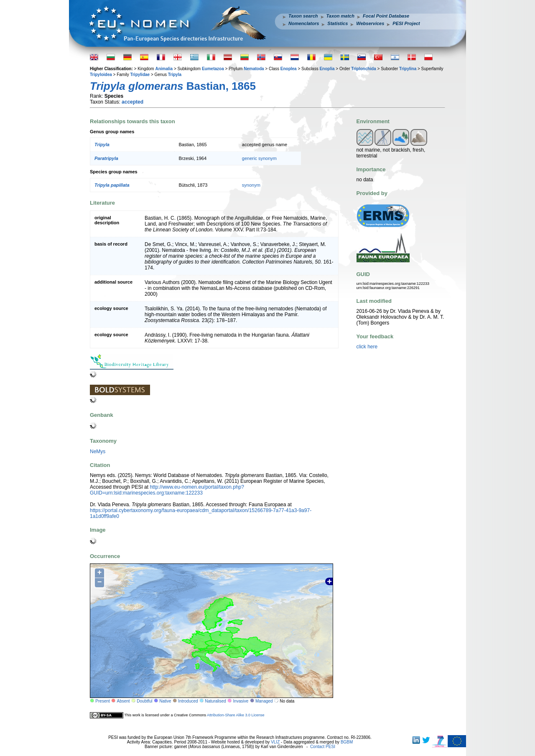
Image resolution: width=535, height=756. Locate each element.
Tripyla (175, 75)
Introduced (188, 701)
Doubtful (144, 701)
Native (165, 701)
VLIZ (275, 742)
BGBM (347, 742)
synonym (251, 185)
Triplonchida (363, 69)
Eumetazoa (213, 69)
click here (367, 347)
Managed (264, 701)
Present (102, 701)
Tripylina (408, 69)
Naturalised (215, 701)
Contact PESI (323, 747)
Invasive (241, 701)
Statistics (338, 23)
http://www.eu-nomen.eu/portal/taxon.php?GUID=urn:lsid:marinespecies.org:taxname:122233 (167, 490)
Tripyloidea (101, 75)
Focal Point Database (386, 16)
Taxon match (340, 16)
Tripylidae (140, 75)
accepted (132, 102)
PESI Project (406, 23)
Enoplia (327, 69)
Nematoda (254, 69)
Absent (124, 701)
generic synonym (259, 158)
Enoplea (289, 69)
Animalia (164, 69)
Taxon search (303, 16)
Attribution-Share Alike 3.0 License (236, 715)
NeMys (98, 452)
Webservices (370, 23)
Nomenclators (304, 23)
